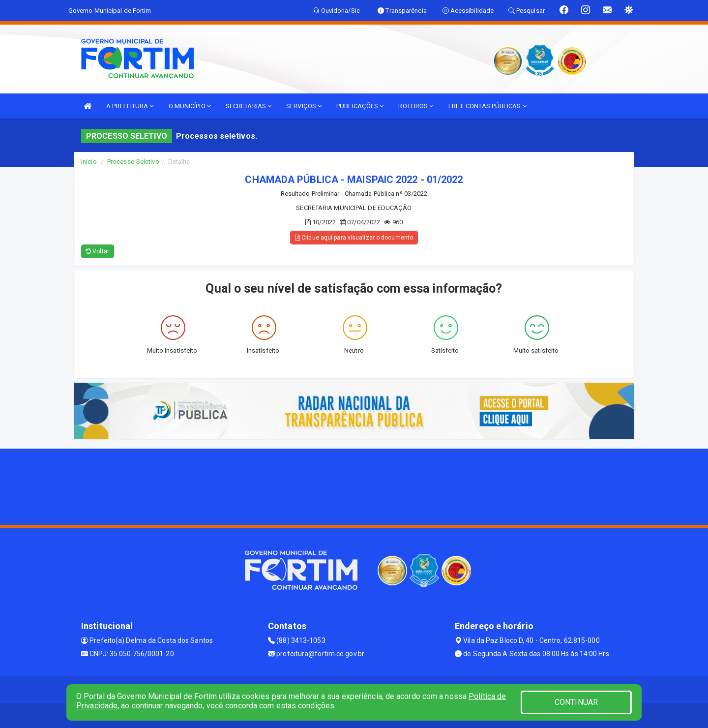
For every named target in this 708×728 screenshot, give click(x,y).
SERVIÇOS (304, 106)
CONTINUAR (576, 702)
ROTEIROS (416, 106)
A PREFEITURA (130, 106)
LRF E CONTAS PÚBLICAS (487, 106)
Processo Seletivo (133, 162)
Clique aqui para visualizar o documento (354, 238)
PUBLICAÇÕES (360, 106)
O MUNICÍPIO (190, 106)
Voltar (98, 251)
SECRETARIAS (249, 106)
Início (89, 162)
